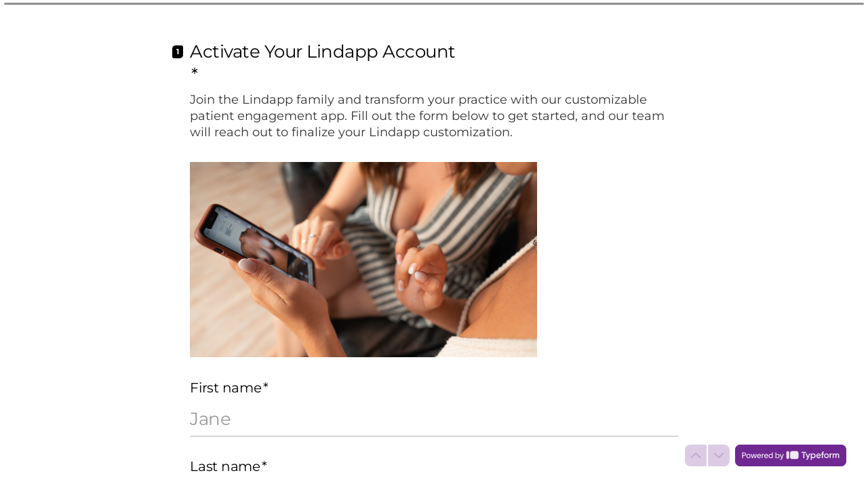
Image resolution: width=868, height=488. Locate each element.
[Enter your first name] (434, 419)
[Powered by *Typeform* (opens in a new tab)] (791, 455)
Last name (229, 466)
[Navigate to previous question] (696, 455)
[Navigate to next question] (719, 455)
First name (229, 388)
